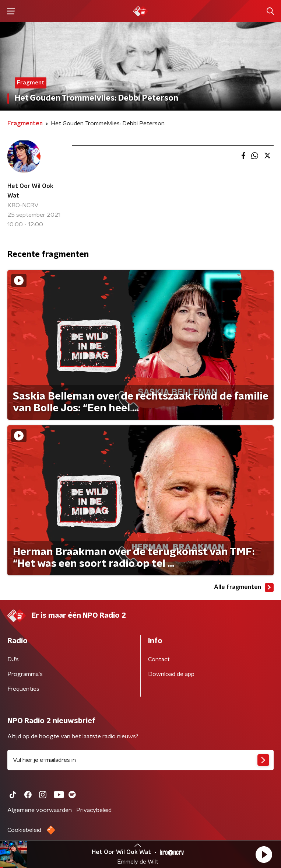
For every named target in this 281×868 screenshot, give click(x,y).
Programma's (25, 674)
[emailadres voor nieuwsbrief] (140, 760)
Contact (159, 659)
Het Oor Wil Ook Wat (30, 191)
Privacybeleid (94, 810)
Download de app (171, 674)
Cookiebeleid (24, 830)
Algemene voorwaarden (40, 810)
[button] (264, 854)
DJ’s (13, 659)
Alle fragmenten (244, 588)
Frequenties (23, 689)
